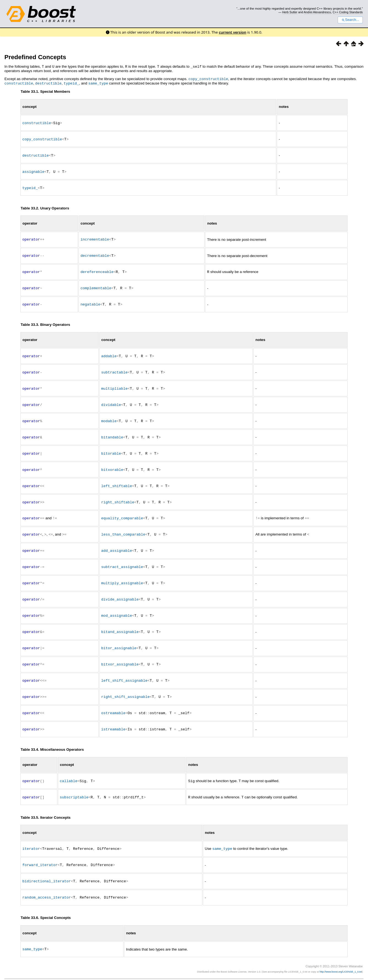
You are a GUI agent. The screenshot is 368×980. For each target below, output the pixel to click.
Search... (350, 20)
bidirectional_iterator (47, 870)
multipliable (114, 384)
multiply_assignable (122, 575)
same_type (98, 83)
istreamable (113, 719)
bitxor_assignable (120, 655)
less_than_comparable (123, 528)
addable (109, 352)
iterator (31, 838)
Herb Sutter (290, 12)
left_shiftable (117, 480)
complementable (96, 285)
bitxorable (112, 464)
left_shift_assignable (124, 671)
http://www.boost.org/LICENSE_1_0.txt (341, 960)
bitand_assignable (120, 623)
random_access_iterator (47, 886)
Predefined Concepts (35, 57)
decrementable (95, 253)
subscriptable (74, 787)
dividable (111, 400)
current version (233, 32)
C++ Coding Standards (348, 12)
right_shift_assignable (125, 687)
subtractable (114, 368)
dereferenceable (97, 269)
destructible (48, 83)
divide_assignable (120, 591)
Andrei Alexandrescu (317, 12)
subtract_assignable (122, 559)
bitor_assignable (119, 639)
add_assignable (117, 544)
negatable (90, 301)
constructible (19, 83)
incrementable (95, 237)
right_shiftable (118, 496)
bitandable (112, 432)
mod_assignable (117, 607)
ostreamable (113, 703)
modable (109, 416)
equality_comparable (122, 512)
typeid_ (71, 83)
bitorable (111, 448)
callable (69, 771)
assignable (33, 170)
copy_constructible (208, 78)
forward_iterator (40, 854)
